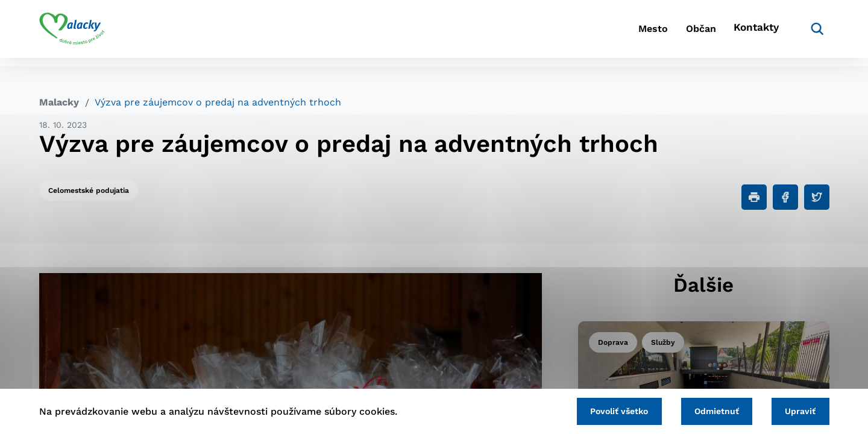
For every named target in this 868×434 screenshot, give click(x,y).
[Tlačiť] (754, 197)
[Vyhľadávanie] (811, 33)
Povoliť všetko (602, 410)
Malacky (59, 102)
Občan (687, 33)
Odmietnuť (706, 410)
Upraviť (797, 410)
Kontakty (753, 33)
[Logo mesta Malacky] (72, 33)
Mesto (627, 33)
